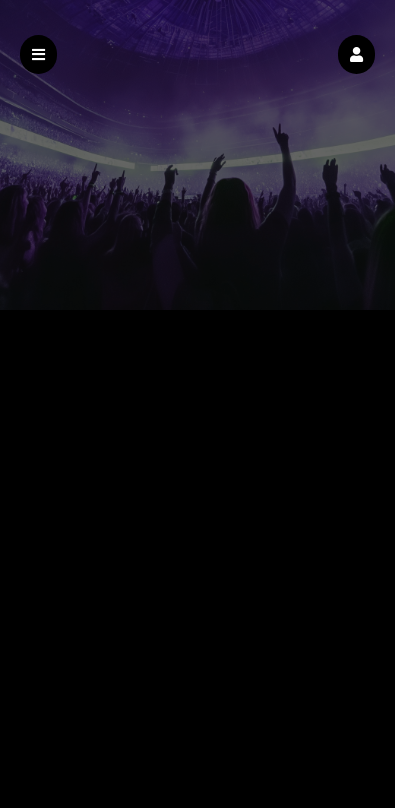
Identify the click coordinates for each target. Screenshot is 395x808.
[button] (356, 54)
